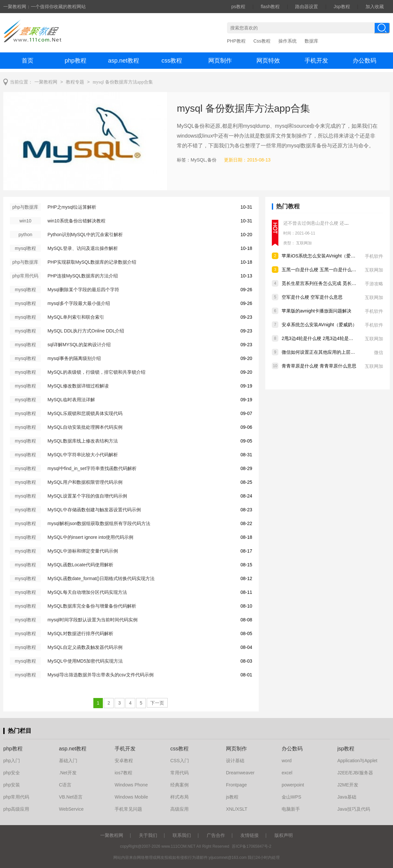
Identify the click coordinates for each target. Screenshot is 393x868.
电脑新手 (291, 809)
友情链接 (250, 835)
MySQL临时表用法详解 (71, 400)
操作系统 (288, 41)
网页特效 (268, 61)
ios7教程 (123, 773)
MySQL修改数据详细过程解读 (78, 386)
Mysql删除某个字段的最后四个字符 (83, 290)
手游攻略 (374, 284)
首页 (28, 61)
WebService (71, 809)
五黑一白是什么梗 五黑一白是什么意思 (321, 270)
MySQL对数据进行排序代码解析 (80, 633)
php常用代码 (16, 797)
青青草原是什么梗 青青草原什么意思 (319, 366)
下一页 (157, 703)
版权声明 (284, 835)
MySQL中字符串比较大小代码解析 (83, 455)
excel (287, 773)
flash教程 (270, 7)
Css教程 (262, 41)
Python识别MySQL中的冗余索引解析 (85, 235)
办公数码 (365, 61)
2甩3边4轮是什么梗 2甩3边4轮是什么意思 (324, 338)
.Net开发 (68, 773)
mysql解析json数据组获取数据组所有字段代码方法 (99, 523)
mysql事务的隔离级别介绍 (74, 358)
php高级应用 (16, 809)
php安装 (12, 785)
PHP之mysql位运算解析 (72, 207)
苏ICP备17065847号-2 (252, 846)
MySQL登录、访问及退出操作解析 (83, 248)
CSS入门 (180, 761)
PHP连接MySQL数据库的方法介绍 (83, 276)
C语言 (65, 785)
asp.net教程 (124, 61)
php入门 (12, 761)
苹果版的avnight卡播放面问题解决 (317, 311)
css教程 (172, 61)
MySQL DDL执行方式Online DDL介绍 (86, 331)
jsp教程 (346, 749)
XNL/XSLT (237, 809)
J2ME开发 (348, 785)
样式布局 (179, 797)
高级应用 (179, 809)
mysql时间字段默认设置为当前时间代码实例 (93, 620)
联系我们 (182, 835)
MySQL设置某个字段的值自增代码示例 (87, 496)
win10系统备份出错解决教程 (76, 221)
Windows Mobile (131, 797)
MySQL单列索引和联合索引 (76, 317)
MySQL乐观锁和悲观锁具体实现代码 (85, 413)
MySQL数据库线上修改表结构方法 (83, 441)
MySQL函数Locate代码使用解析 (80, 565)
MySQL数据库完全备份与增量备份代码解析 (92, 606)
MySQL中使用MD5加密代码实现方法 (85, 661)
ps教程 (238, 7)
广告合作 (216, 835)
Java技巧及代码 (354, 809)
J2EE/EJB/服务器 (355, 773)
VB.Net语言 (71, 797)
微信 (379, 352)
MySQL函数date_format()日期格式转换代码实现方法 (101, 578)
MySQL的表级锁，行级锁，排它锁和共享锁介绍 (96, 372)
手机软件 (374, 256)
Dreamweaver (240, 773)
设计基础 (235, 761)
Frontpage (236, 785)
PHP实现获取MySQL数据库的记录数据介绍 (92, 262)
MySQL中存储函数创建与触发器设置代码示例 (94, 510)
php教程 (75, 61)
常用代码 (179, 773)
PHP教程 (236, 41)
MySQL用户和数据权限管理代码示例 (85, 482)
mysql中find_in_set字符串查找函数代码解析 (92, 468)
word (287, 761)
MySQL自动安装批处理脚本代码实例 (85, 427)
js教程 (232, 797)
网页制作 (220, 61)
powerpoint (293, 785)
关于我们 (148, 835)
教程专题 (75, 82)
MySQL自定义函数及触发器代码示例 (85, 647)
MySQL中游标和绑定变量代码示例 (83, 551)
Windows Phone (131, 785)
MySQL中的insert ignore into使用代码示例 (90, 537)
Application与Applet (357, 761)
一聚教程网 (46, 82)
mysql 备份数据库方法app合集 (123, 82)
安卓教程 (124, 761)
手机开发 (316, 61)
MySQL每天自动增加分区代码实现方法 (87, 592)
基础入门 (68, 761)
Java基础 (347, 797)
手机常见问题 (128, 809)
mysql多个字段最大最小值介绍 (79, 303)
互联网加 (304, 243)
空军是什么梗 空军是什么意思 (312, 297)
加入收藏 (375, 7)
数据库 (311, 41)
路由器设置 (307, 7)
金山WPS (291, 797)
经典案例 (179, 785)
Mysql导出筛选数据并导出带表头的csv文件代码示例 (101, 675)
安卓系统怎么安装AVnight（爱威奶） (319, 325)
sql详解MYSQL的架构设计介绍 (79, 345)
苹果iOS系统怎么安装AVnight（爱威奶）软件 (328, 256)
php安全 (12, 773)
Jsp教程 (342, 7)
